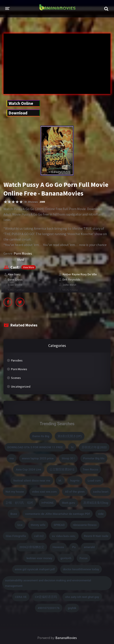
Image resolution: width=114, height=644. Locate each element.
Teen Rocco (90, 469)
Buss (14, 514)
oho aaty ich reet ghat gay (82, 597)
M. (60, 480)
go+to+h (66, 558)
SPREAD (59, 525)
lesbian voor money (39, 558)
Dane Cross (15, 279)
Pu (74, 547)
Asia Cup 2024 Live (29, 469)
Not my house (15, 492)
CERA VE (21, 597)
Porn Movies (23, 253)
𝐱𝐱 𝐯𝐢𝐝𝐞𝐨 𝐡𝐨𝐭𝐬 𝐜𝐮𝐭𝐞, (64, 536)
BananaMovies (66, 638)
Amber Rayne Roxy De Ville (80, 274)
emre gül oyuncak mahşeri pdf (35, 569)
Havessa (58, 547)
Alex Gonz (14, 274)
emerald (89, 547)
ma (12, 458)
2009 (42, 202)
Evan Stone (15, 285)
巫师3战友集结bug (96, 503)
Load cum (94, 480)
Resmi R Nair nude (96, 536)
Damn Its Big (41, 436)
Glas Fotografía (16, 536)
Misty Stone (70, 290)
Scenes (16, 378)
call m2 (39, 536)
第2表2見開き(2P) (70, 436)
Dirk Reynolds (71, 279)
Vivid (21, 259)
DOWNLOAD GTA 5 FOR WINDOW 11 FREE (35, 447)
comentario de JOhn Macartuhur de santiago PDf (57, 514)
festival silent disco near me (32, 480)
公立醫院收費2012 (62, 469)
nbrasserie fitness (85, 525)
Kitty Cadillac (16, 290)
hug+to (75, 480)
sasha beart (101, 492)
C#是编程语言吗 (46, 597)
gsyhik (72, 608)
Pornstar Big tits (94, 458)
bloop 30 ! (68, 458)
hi (72, 447)
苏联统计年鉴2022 (94, 447)
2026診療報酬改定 (32, 547)
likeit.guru (69, 503)
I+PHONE (48, 503)
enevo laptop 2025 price (38, 458)
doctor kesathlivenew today (81, 569)
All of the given (75, 492)
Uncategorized (21, 386)
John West (69, 285)
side (101, 514)
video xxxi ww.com (44, 492)
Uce (20, 525)
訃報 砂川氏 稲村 (20, 503)
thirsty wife (38, 525)
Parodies (17, 360)
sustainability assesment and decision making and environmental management (48, 583)
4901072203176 (49, 608)
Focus (83, 558)
